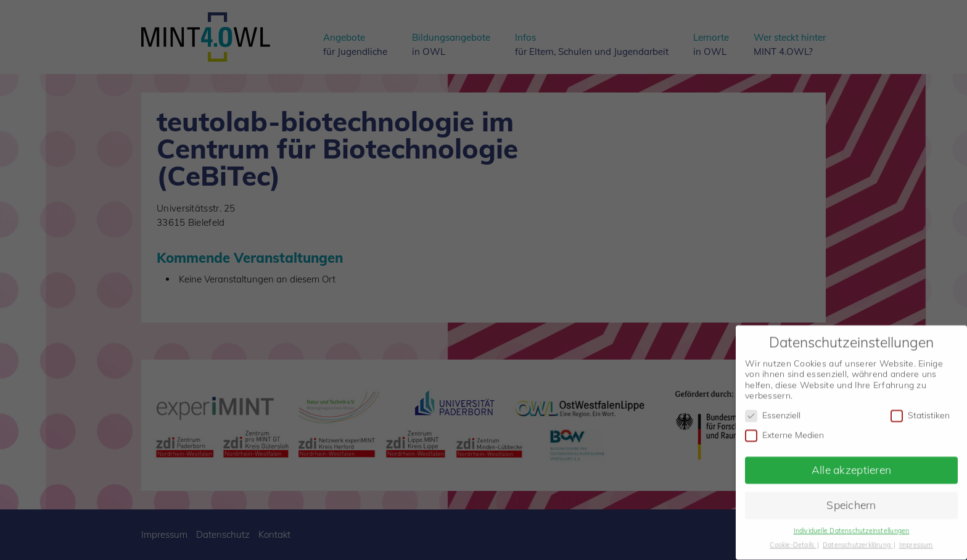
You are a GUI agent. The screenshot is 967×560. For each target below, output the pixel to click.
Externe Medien (784, 431)
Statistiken (920, 411)
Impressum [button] (916, 540)
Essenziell (773, 411)
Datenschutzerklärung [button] (858, 540)
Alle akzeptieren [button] (851, 466)
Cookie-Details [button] (793, 540)
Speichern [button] (851, 500)
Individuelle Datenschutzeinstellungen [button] (852, 526)
